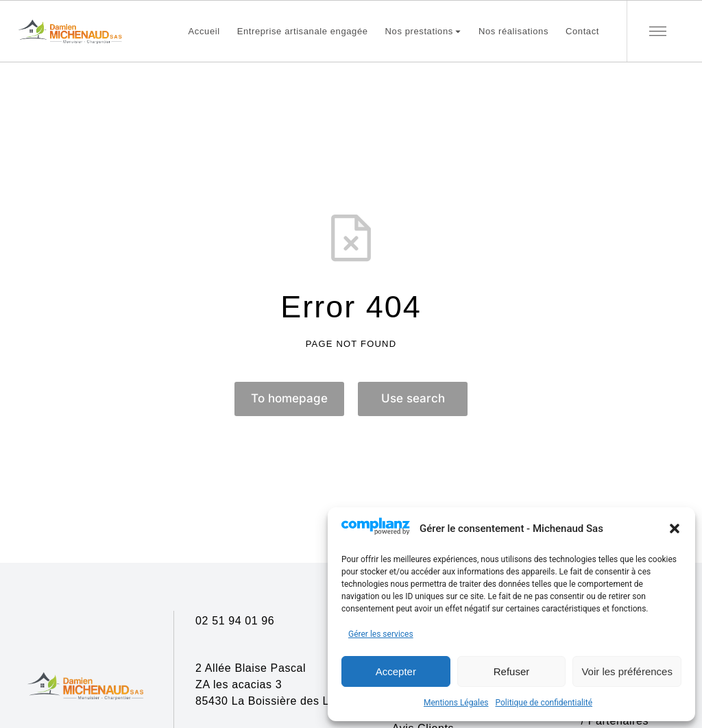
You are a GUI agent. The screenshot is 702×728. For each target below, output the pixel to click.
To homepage (289, 398)
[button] (675, 529)
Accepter (396, 671)
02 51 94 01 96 (235, 621)
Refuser (512, 671)
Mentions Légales (456, 703)
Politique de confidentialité (544, 703)
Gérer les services (381, 634)
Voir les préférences (627, 671)
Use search (413, 398)
